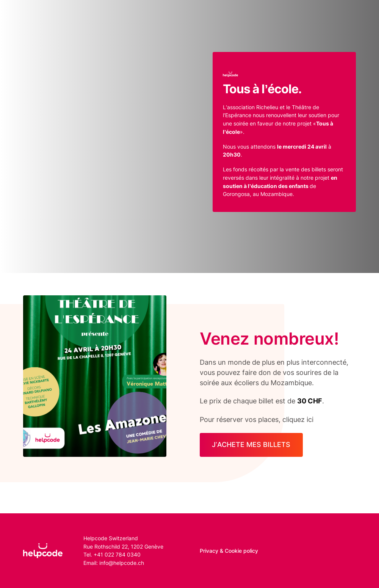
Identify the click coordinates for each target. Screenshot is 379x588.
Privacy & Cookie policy (229, 551)
